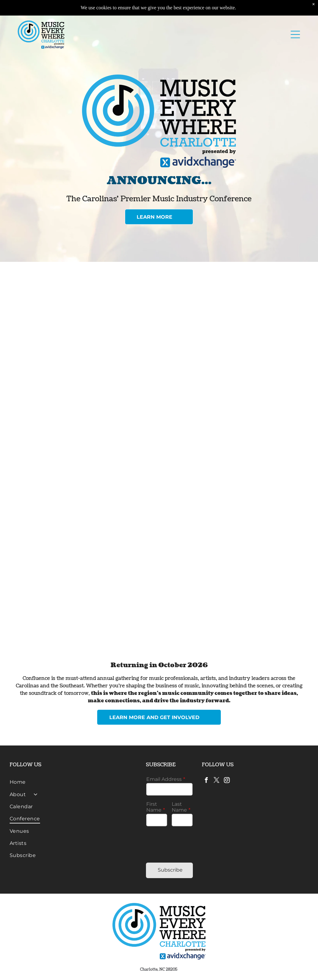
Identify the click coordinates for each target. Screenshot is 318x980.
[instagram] (227, 781)
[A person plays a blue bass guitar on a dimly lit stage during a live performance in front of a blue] (88, 435)
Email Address (164, 779)
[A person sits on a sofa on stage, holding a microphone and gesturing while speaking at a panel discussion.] (230, 435)
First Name (154, 807)
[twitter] (216, 781)
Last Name (179, 807)
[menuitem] (73, 782)
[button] (295, 34)
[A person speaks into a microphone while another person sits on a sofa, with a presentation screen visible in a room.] (88, 335)
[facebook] (206, 781)
